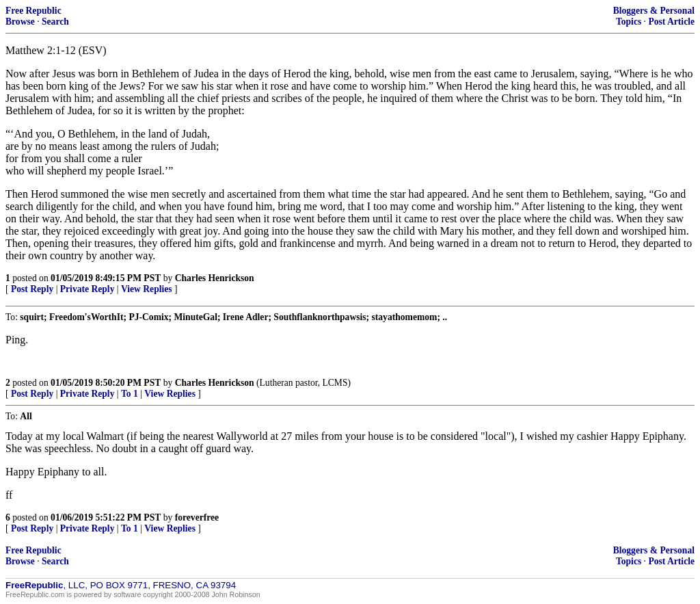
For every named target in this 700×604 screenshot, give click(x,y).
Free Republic (33, 11)
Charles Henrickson (215, 278)
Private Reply (87, 289)
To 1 (130, 394)
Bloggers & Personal (654, 11)
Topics (629, 22)
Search (55, 22)
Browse (20, 22)
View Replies (147, 289)
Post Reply (32, 289)
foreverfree (197, 517)
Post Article (671, 22)
